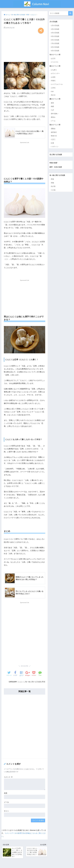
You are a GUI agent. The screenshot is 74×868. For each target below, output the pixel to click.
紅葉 (53, 143)
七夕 (53, 110)
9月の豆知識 (55, 51)
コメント (8, 777)
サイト (6, 811)
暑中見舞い (55, 114)
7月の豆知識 (55, 43)
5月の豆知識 (55, 36)
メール (6, 802)
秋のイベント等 (55, 125)
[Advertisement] (25, 47)
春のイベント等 (55, 66)
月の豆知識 (54, 22)
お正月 (53, 59)
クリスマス (55, 62)
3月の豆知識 (55, 29)
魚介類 (53, 187)
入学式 (53, 88)
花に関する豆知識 (56, 155)
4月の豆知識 (55, 33)
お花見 (53, 77)
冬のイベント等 (55, 55)
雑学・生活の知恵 (56, 167)
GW (52, 92)
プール (53, 121)
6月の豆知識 (55, 40)
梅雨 (53, 107)
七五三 (53, 140)
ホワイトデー (55, 74)
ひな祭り (54, 70)
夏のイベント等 (55, 99)
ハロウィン (55, 147)
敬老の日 (54, 136)
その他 (53, 190)
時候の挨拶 (54, 163)
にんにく (21, 682)
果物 (53, 183)
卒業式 (53, 81)
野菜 (44, 682)
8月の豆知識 (55, 47)
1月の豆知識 (55, 26)
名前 (6, 793)
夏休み (53, 117)
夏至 (53, 103)
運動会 (53, 129)
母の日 (53, 95)
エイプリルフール (57, 84)
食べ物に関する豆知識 (33, 682)
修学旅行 (54, 133)
